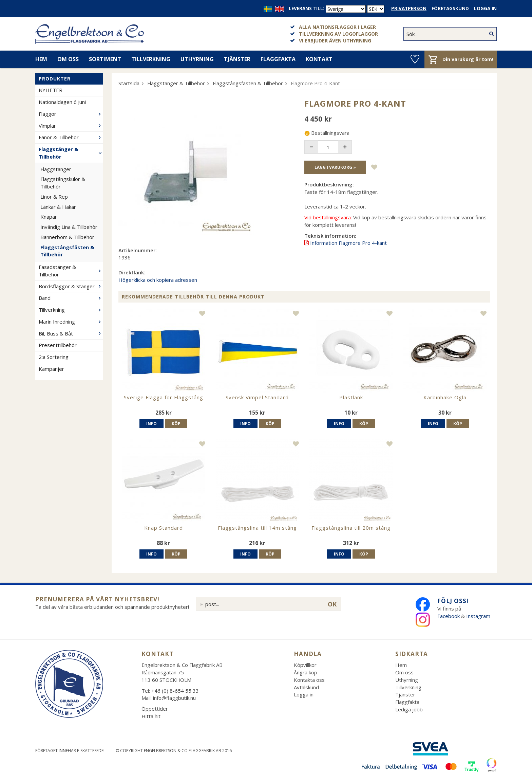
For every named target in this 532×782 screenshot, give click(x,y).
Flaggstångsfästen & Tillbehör (67, 251)
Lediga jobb (409, 709)
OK (332, 604)
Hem (41, 59)
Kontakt (319, 59)
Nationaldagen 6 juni (62, 102)
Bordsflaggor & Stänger (71, 286)
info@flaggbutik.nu (174, 698)
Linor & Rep (54, 197)
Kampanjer (51, 369)
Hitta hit (151, 716)
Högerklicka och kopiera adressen (158, 280)
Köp (176, 424)
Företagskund (450, 8)
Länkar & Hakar (58, 207)
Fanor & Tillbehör (71, 137)
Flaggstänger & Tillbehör (71, 153)
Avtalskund (306, 687)
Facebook (449, 616)
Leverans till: (307, 8)
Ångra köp (306, 672)
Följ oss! (453, 601)
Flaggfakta (278, 59)
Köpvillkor (305, 665)
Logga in (485, 8)
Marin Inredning (71, 322)
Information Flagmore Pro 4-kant (348, 243)
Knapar (49, 217)
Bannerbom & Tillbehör (67, 237)
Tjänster (237, 59)
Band (71, 298)
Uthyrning (197, 59)
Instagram (479, 616)
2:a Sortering (54, 357)
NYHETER (51, 90)
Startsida (129, 83)
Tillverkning (151, 59)
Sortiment (105, 59)
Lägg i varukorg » (335, 167)
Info (151, 424)
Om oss (68, 59)
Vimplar (71, 126)
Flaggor (71, 114)
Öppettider (155, 709)
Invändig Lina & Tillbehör (69, 227)
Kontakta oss (309, 680)
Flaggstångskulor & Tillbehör (63, 183)
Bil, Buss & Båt (71, 333)
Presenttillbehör (58, 345)
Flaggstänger (56, 169)
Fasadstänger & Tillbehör (71, 271)
